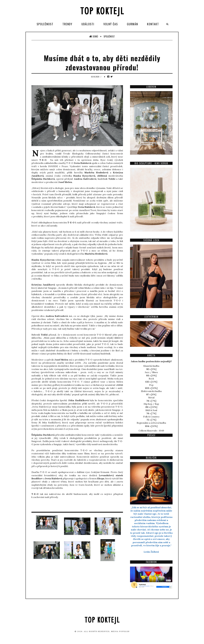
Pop (151, 385)
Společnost (45, 24)
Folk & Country (151, 417)
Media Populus (120, 631)
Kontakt (153, 24)
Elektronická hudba (151, 391)
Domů (94, 36)
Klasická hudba (151, 366)
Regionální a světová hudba (151, 423)
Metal (151, 398)
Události (88, 24)
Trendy (67, 24)
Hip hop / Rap (151, 404)
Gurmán (132, 24)
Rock (151, 379)
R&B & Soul (151, 410)
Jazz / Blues (151, 372)
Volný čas (111, 24)
